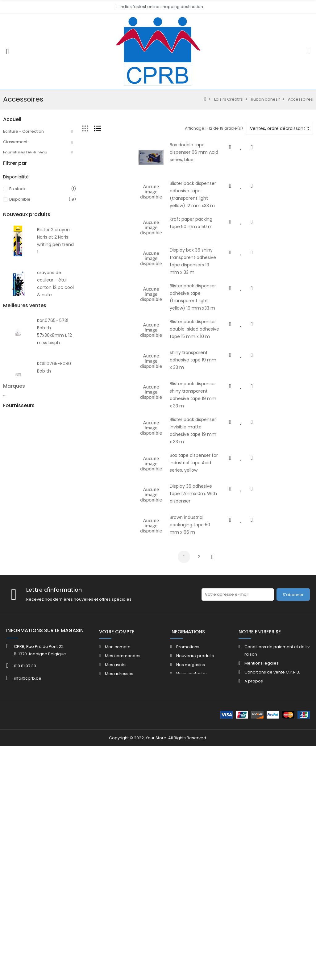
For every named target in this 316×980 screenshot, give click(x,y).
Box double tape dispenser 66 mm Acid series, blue (196, 145)
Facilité (10, 184)
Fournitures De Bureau (25, 152)
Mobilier (11, 194)
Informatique (16, 257)
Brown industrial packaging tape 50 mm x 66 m (192, 561)
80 (6, 268)
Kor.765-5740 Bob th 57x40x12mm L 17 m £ (56, 736)
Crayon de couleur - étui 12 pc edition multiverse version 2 (54, 594)
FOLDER (10, 394)
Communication (19, 173)
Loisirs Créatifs (17, 226)
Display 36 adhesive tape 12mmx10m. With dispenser (198, 524)
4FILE (8, 792)
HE (6, 278)
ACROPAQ (13, 800)
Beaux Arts (14, 236)
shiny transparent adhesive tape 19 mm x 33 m (192, 376)
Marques (14, 767)
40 (6, 362)
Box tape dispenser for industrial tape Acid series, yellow (201, 487)
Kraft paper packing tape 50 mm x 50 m (185, 228)
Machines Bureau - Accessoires (35, 163)
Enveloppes (15, 215)
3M (6, 785)
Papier (10, 205)
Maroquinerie (17, 247)
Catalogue (14, 383)
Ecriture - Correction (23, 131)
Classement (15, 142)
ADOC (9, 807)
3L (5, 778)
